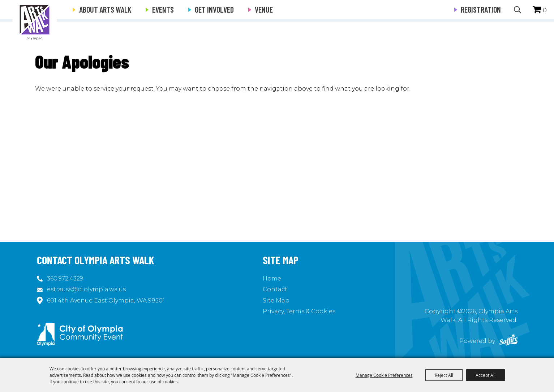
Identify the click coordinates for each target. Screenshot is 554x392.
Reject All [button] (444, 375)
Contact (275, 289)
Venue (264, 9)
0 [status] (545, 10)
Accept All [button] (486, 375)
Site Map (276, 300)
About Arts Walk (105, 9)
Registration (481, 9)
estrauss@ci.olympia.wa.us (86, 289)
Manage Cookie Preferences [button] (384, 375)
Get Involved (214, 9)
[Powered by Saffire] (508, 341)
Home (272, 278)
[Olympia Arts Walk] (35, 22)
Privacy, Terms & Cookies (299, 311)
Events (163, 9)
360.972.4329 (65, 278)
